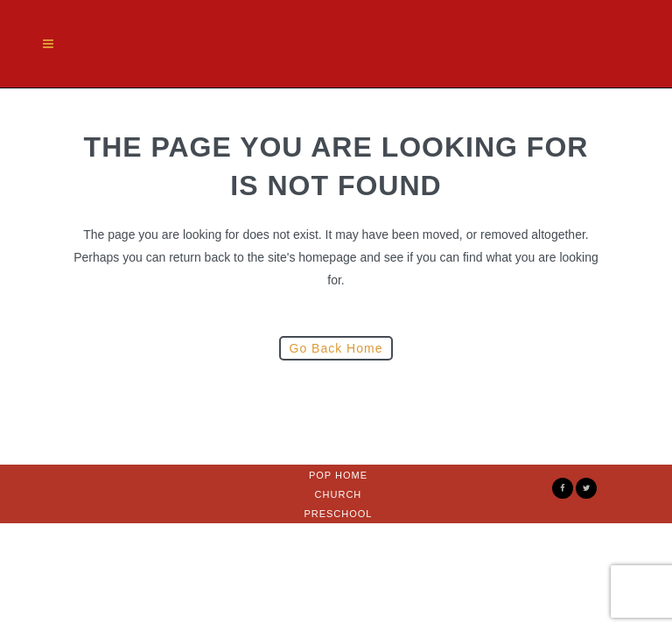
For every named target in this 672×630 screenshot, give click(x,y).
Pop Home (338, 475)
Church (339, 494)
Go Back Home (336, 348)
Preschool (338, 514)
